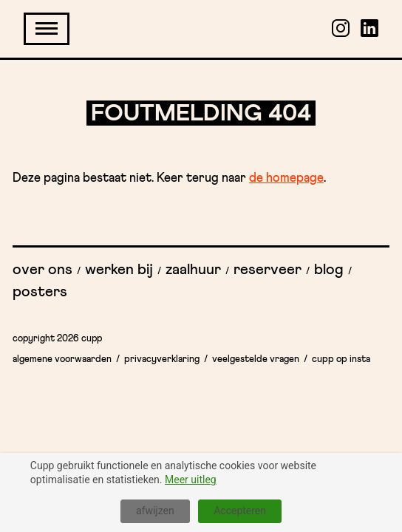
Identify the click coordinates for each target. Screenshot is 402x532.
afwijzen (155, 511)
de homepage (286, 178)
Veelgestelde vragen (256, 359)
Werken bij (119, 270)
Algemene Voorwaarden (62, 359)
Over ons (42, 270)
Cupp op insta (341, 359)
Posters (40, 292)
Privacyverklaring (162, 359)
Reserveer (268, 270)
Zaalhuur (193, 270)
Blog (329, 270)
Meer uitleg (191, 480)
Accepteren (240, 511)
